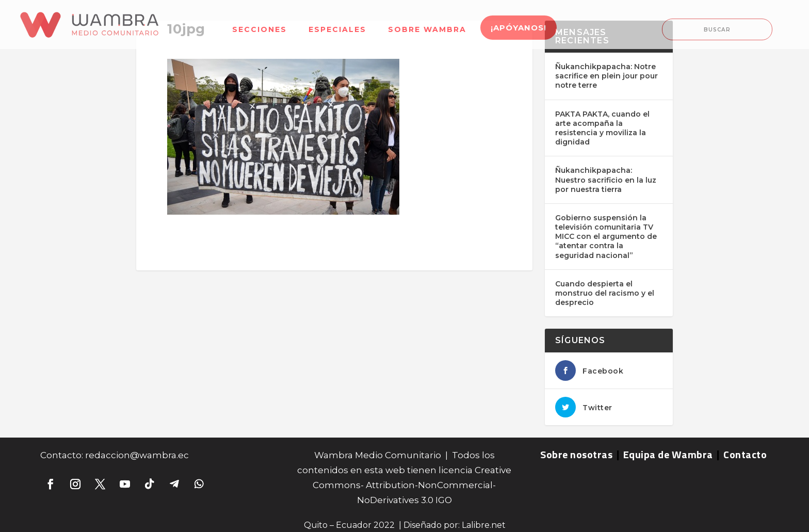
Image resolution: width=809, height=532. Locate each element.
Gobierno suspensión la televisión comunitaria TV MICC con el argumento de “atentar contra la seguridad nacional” (606, 237)
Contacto (745, 454)
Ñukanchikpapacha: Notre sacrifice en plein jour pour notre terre (606, 76)
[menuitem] (260, 23)
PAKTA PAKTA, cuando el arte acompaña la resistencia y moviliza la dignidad (602, 128)
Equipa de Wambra (668, 454)
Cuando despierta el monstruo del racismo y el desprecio (605, 293)
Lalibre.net (484, 525)
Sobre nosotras (576, 454)
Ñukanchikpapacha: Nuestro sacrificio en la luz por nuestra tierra (606, 180)
